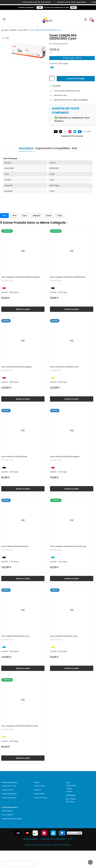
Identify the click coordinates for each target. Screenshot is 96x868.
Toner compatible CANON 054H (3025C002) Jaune (20, 740)
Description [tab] (23, 148)
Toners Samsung (40, 815)
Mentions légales (30, 856)
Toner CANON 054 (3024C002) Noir (14, 462)
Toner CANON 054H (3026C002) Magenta (16, 370)
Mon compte (71, 816)
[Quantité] (52, 78)
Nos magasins (8, 832)
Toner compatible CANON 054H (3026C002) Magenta (21, 277)
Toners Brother (39, 811)
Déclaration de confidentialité (53, 856)
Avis (78, 148)
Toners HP (37, 807)
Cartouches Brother (9, 811)
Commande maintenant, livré (67, 91)
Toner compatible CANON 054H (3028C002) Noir (68, 277)
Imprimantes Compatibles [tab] (53, 148)
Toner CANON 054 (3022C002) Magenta (65, 462)
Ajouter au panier (76, 79)
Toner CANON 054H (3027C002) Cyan (15, 648)
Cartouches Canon (9, 803)
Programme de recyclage (12, 836)
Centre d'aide (71, 803)
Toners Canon (39, 803)
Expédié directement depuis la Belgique (71, 100)
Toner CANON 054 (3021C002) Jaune (64, 648)
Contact (69, 809)
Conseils (69, 806)
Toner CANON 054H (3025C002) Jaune (64, 370)
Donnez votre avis (60, 44)
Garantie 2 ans (60, 95)
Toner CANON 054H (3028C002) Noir (15, 555)
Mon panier (70, 819)
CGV (71, 856)
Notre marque (7, 828)
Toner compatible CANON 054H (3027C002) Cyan (68, 555)
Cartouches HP (7, 807)
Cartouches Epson (9, 815)
